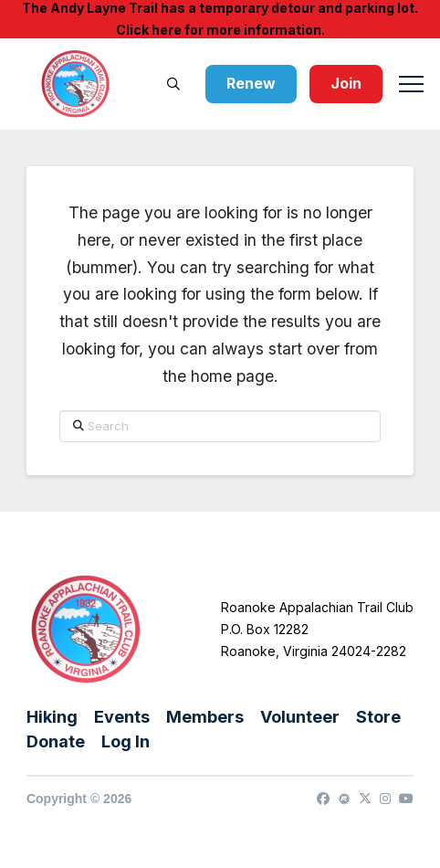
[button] (173, 84)
